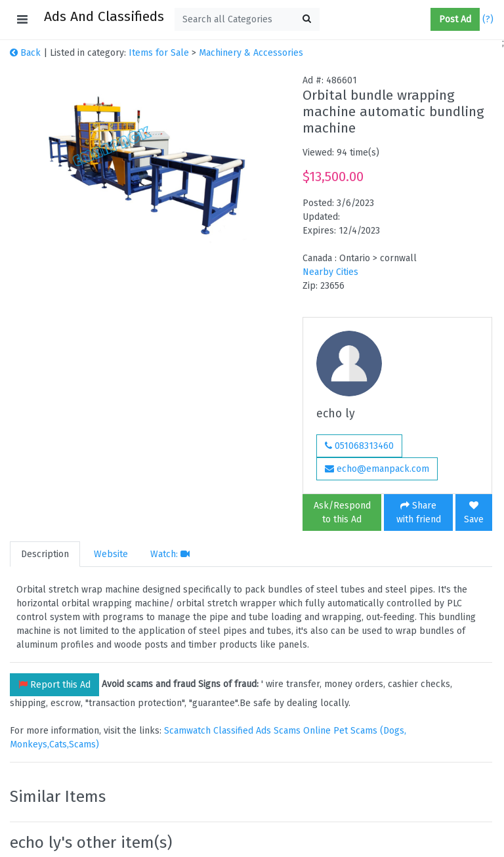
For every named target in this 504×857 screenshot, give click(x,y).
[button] (425, 20)
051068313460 (359, 446)
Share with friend (419, 512)
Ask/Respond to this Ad (342, 512)
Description (45, 554)
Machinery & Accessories (251, 53)
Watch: (170, 554)
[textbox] (247, 19)
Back (25, 53)
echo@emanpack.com (377, 469)
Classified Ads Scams (258, 731)
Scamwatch (187, 731)
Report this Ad (54, 685)
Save (474, 513)
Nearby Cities (330, 272)
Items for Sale (159, 53)
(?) (488, 19)
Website (111, 554)
